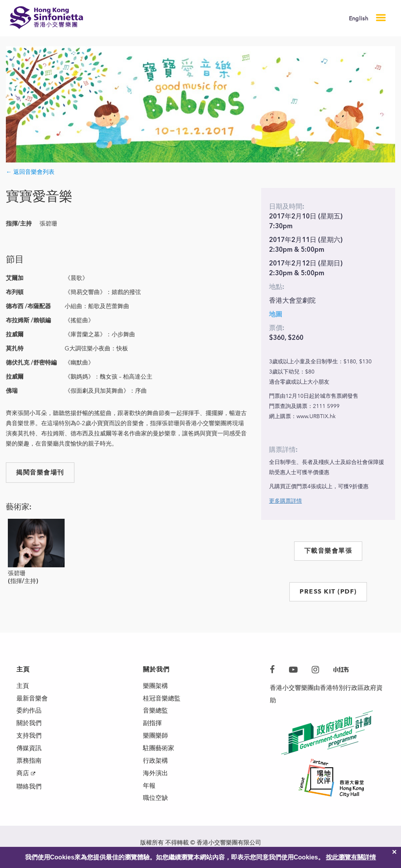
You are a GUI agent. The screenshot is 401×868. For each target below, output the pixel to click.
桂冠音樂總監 (162, 698)
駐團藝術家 (159, 748)
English (359, 19)
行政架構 (155, 761)
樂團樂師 (155, 736)
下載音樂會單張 (328, 551)
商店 (23, 773)
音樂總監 (155, 711)
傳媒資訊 (29, 748)
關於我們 (29, 723)
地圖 (276, 314)
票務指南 (29, 761)
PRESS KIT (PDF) (328, 591)
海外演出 (155, 773)
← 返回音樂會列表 (30, 172)
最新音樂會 (32, 698)
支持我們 (29, 736)
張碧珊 (17, 573)
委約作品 (29, 711)
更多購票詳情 (285, 501)
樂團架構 (155, 686)
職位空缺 (155, 799)
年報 (149, 786)
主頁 (23, 686)
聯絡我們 (29, 787)
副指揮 (152, 723)
